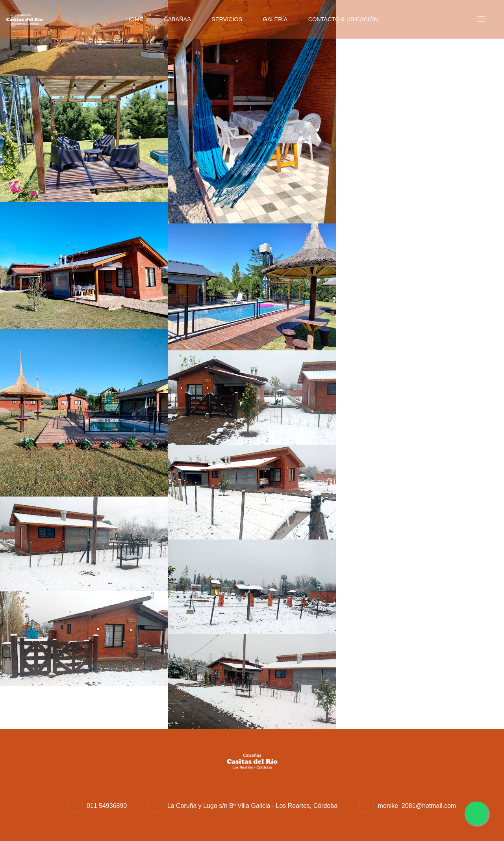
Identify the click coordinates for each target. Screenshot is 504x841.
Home (134, 19)
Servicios (227, 19)
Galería (275, 19)
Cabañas (177, 19)
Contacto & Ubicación (343, 19)
